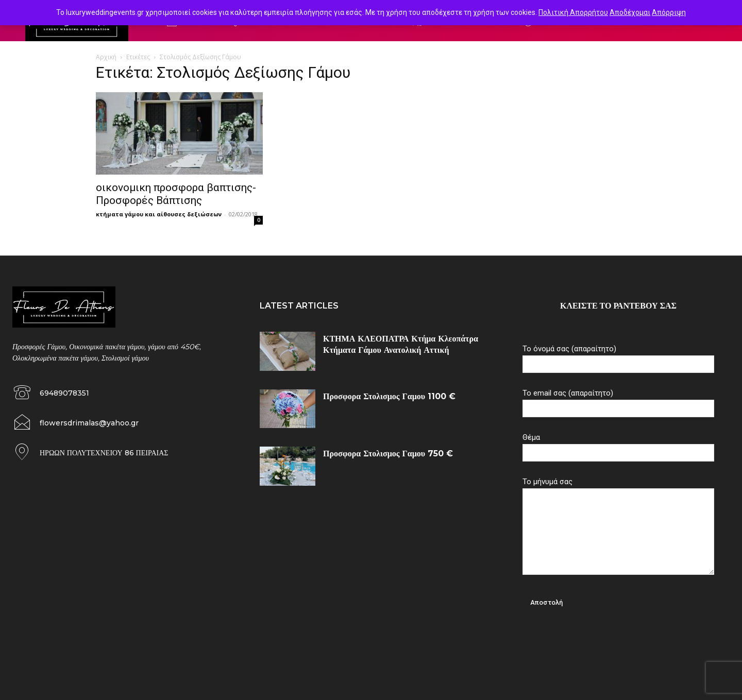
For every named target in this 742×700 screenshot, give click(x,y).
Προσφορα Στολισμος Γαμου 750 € (388, 454)
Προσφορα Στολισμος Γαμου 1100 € (389, 396)
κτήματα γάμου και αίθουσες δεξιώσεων (159, 214)
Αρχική (106, 57)
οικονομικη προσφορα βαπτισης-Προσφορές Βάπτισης (176, 194)
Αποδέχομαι (630, 12)
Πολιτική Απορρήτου (573, 12)
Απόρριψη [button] (669, 12)
